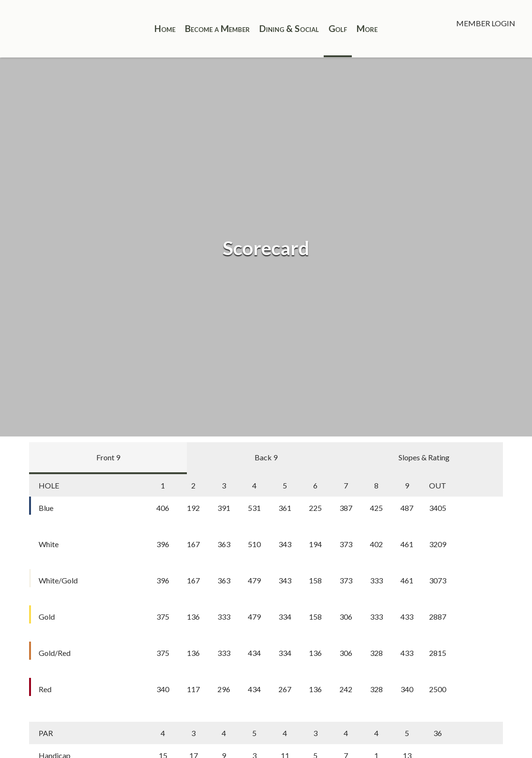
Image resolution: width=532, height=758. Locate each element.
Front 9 (108, 457)
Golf (338, 28)
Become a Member (217, 28)
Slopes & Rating (424, 457)
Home (165, 28)
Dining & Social (289, 28)
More (367, 28)
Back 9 (266, 457)
